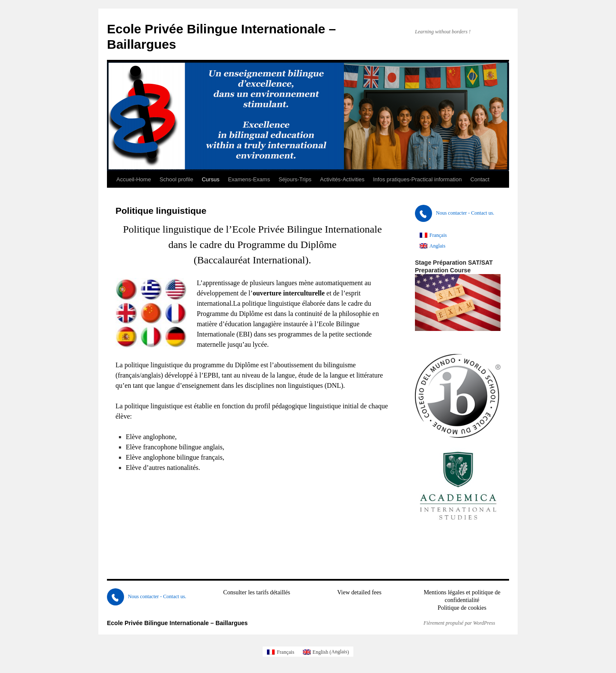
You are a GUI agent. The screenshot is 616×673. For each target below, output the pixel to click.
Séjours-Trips (295, 179)
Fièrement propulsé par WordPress (459, 623)
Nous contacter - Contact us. (455, 213)
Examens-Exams (249, 179)
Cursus (211, 179)
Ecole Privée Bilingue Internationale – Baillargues (177, 623)
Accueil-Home (134, 179)
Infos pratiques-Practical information (417, 179)
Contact (480, 179)
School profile (176, 179)
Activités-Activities (342, 179)
